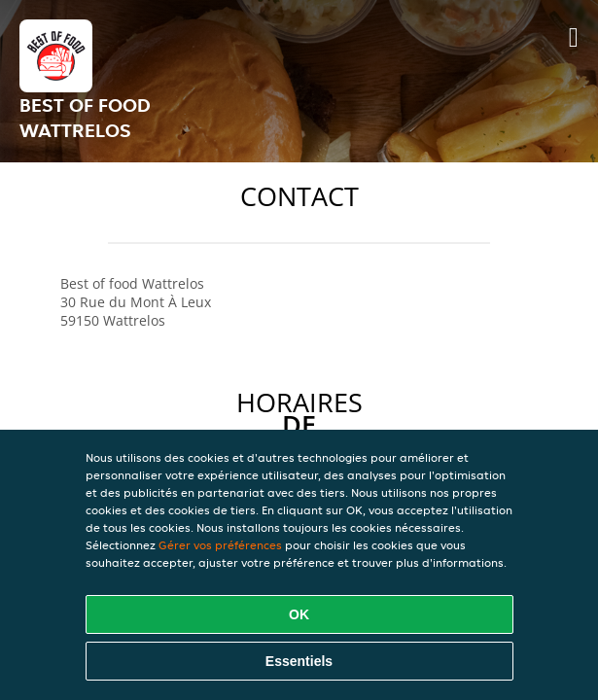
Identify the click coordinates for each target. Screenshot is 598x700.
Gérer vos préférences (220, 545)
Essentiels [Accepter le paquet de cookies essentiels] (299, 661)
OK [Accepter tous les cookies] (299, 614)
